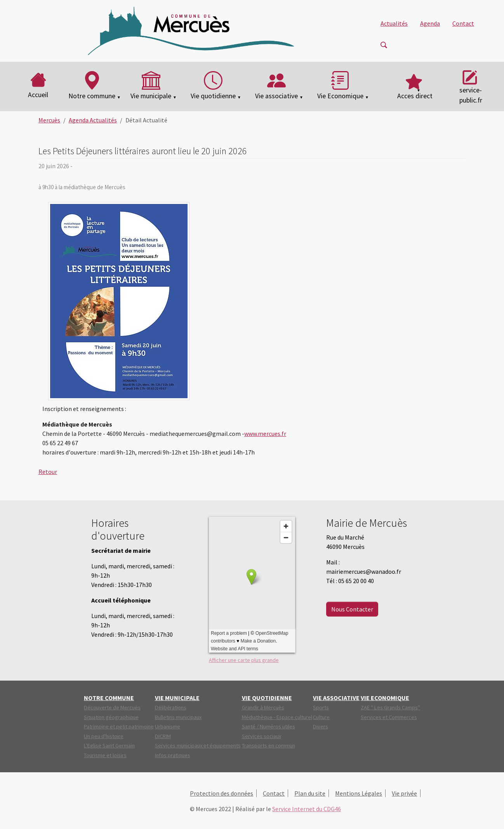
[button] (415, 86)
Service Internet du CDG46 (307, 809)
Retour (48, 472)
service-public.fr (471, 86)
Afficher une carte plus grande (244, 660)
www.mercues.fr (265, 434)
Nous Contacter (352, 609)
